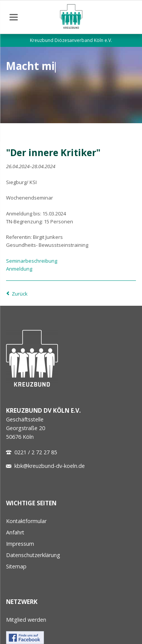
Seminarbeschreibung (32, 261)
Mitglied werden (26, 620)
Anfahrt (15, 532)
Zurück (20, 294)
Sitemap (16, 566)
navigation (14, 17)
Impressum (20, 544)
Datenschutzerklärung (33, 555)
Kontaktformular (26, 521)
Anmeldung (19, 269)
